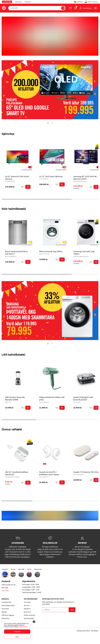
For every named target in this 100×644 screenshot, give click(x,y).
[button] (17, 632)
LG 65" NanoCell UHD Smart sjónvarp (17, 178)
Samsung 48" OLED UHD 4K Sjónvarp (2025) (85, 178)
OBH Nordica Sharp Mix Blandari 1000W (15, 398)
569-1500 (5, 588)
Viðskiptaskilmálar (83, 631)
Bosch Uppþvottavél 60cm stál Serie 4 (16, 253)
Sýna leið (5, 591)
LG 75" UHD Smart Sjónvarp (51, 176)
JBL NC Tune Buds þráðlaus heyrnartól (17, 473)
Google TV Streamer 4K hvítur (86, 472)
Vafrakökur (95, 631)
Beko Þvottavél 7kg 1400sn (51, 251)
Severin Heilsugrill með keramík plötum (83, 398)
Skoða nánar (23, 627)
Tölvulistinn (18, 2)
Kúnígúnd (28, 2)
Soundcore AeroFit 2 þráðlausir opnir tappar (49, 473)
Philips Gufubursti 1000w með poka (52, 398)
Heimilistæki (7, 2)
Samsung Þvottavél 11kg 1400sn (84, 253)
